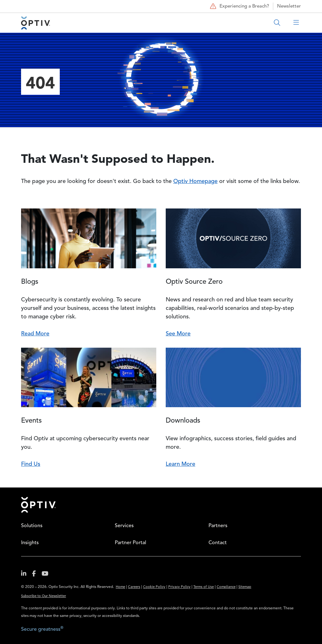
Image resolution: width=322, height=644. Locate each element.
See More (178, 334)
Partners (218, 526)
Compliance (226, 587)
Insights (30, 543)
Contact (218, 543)
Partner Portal (130, 543)
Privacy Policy (179, 587)
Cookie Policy (154, 587)
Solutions (32, 526)
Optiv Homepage (195, 181)
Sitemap (245, 587)
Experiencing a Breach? (239, 6)
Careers (134, 587)
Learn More (180, 464)
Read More (35, 334)
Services (124, 526)
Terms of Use (204, 587)
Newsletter (289, 6)
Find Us (31, 464)
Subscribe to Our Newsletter (44, 596)
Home (38, 505)
